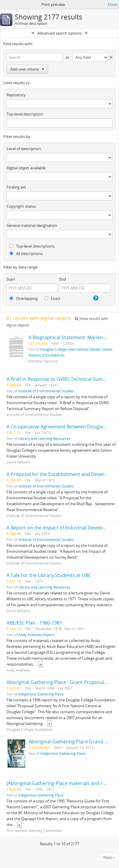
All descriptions (26, 253)
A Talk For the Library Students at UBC (49, 575)
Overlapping (24, 298)
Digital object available (26, 168)
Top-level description (25, 114)
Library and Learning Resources (44, 438)
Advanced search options (59, 33)
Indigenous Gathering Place (41, 694)
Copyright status (21, 206)
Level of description (24, 149)
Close (112, 4)
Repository (16, 95)
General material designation (32, 225)
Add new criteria (27, 69)
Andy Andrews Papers (36, 635)
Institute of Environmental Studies (46, 391)
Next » (109, 857)
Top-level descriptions (32, 246)
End (63, 279)
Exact (52, 298)
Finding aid (16, 187)
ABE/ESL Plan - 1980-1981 (34, 623)
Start (11, 279)
